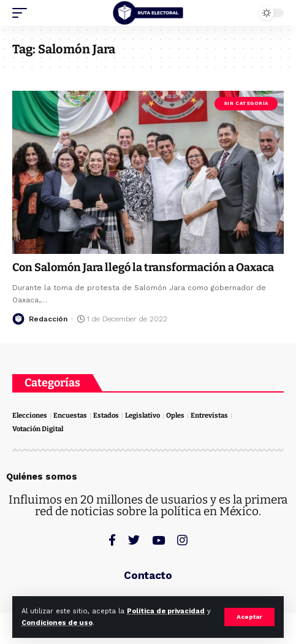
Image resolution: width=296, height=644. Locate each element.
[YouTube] (158, 540)
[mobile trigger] (23, 13)
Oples (175, 416)
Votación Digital (38, 429)
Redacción (48, 319)
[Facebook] (112, 540)
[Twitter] (134, 540)
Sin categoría (246, 103)
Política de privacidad (166, 611)
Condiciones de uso (57, 623)
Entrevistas (209, 416)
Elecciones (30, 416)
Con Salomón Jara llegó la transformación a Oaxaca (143, 267)
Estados (106, 416)
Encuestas (70, 416)
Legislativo (142, 416)
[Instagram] (182, 540)
